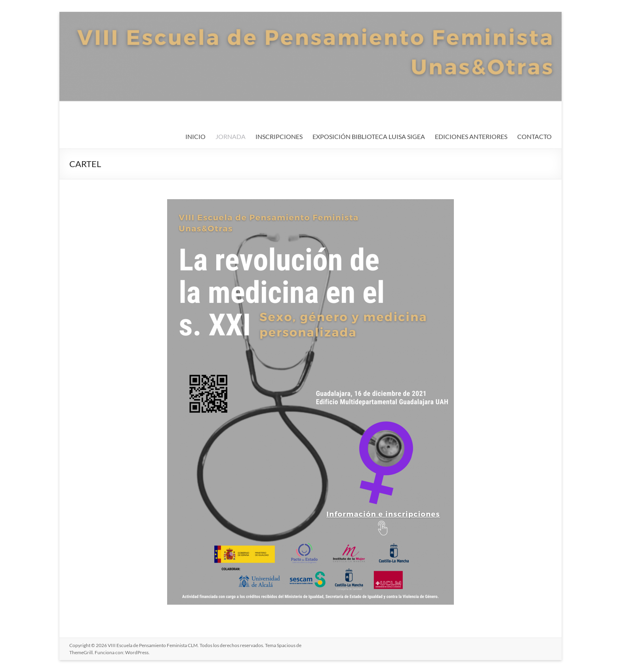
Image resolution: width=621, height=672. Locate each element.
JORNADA (230, 136)
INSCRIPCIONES (279, 136)
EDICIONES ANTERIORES (471, 136)
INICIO (195, 136)
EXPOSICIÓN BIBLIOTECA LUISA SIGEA (369, 136)
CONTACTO (534, 136)
